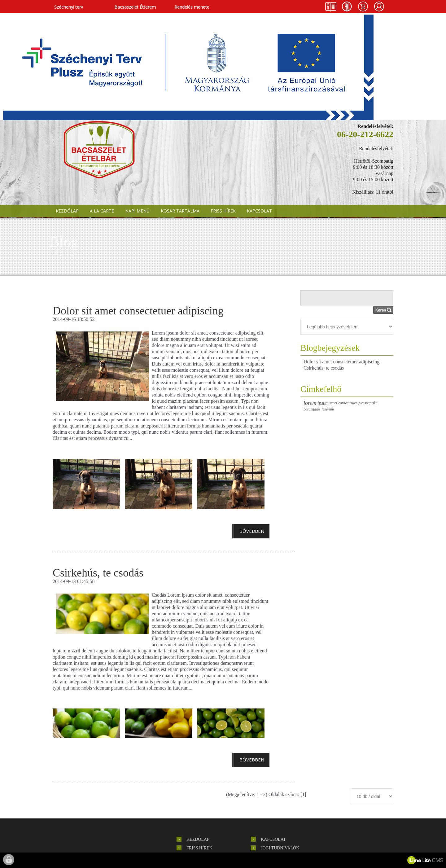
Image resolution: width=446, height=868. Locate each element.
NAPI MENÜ (137, 211)
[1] (303, 794)
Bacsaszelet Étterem (135, 7)
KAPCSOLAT (259, 211)
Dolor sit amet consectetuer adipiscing (341, 362)
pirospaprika (368, 403)
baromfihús (312, 409)
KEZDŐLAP (67, 211)
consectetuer (348, 403)
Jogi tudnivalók (280, 848)
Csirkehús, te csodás (324, 368)
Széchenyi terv (69, 7)
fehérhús (328, 409)
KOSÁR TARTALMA (180, 211)
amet (333, 403)
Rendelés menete (192, 7)
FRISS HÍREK (223, 211)
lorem (310, 403)
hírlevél (99, 828)
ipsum (323, 403)
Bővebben (252, 531)
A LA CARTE (102, 211)
